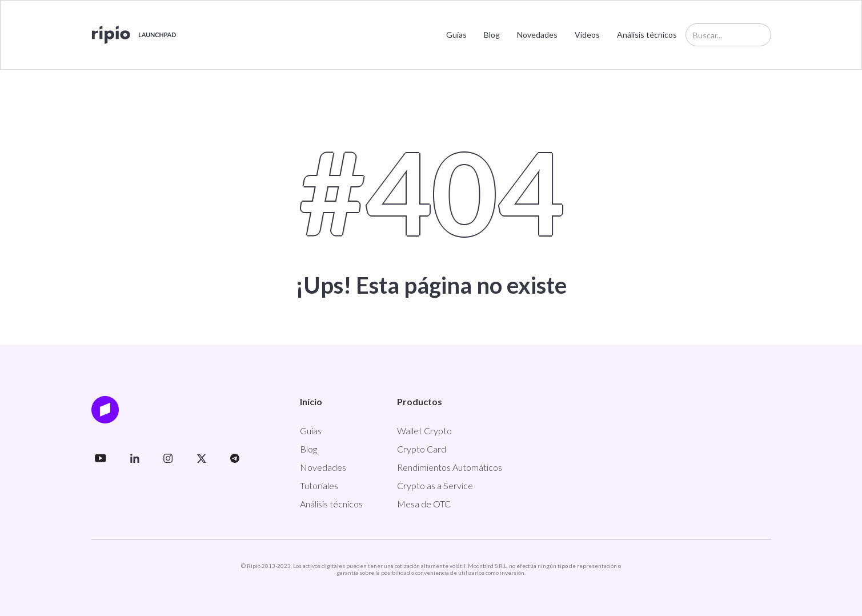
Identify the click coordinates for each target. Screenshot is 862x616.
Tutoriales (319, 485)
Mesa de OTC (424, 504)
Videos (587, 35)
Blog (492, 35)
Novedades (537, 35)
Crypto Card (422, 449)
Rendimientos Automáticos (450, 467)
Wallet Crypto (424, 431)
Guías (456, 35)
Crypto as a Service (435, 485)
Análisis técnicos (647, 35)
